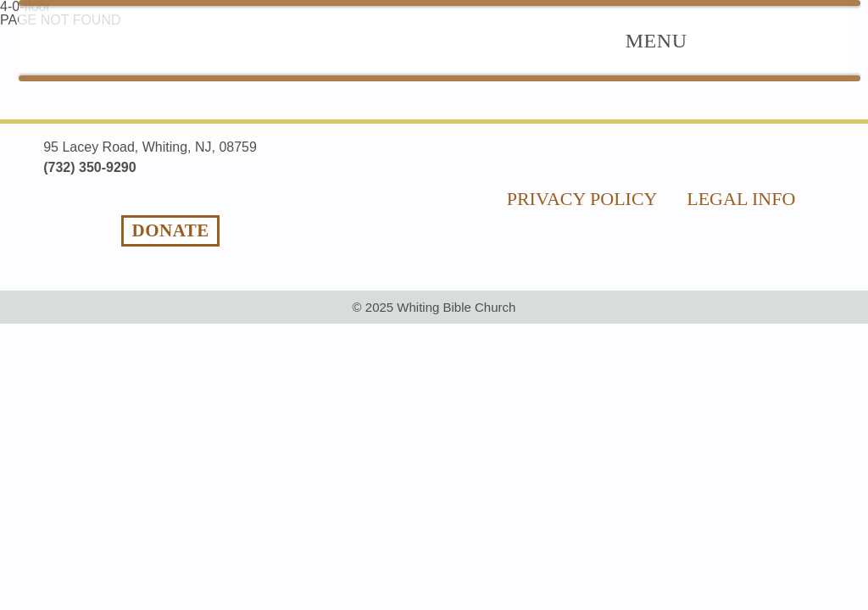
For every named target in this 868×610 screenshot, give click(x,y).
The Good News (449, 40)
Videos (771, 40)
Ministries (679, 40)
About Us (575, 40)
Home (340, 40)
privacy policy (582, 157)
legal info (741, 157)
